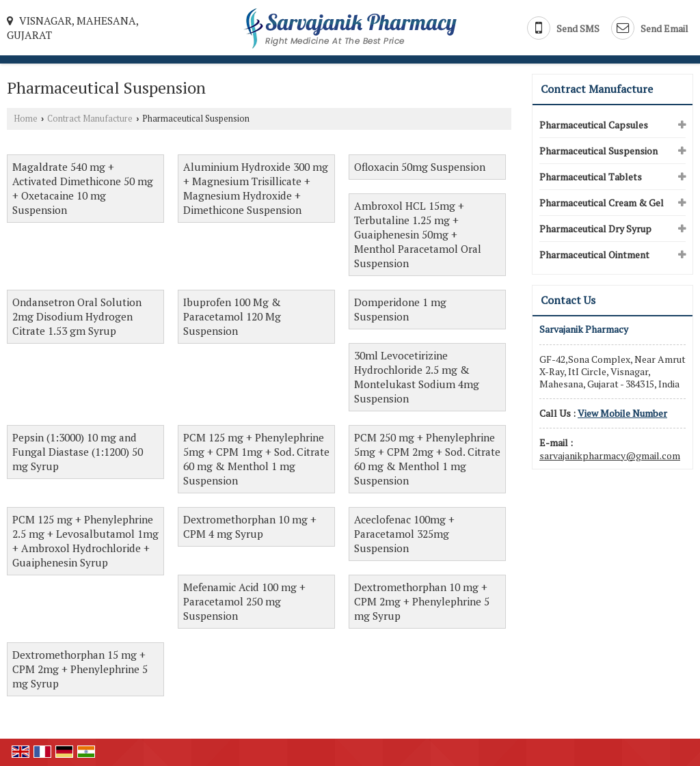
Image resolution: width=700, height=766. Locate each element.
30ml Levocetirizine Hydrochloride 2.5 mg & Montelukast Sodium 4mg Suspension (417, 377)
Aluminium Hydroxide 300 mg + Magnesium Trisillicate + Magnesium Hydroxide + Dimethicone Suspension (256, 188)
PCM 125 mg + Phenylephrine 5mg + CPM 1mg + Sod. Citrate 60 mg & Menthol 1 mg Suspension (256, 459)
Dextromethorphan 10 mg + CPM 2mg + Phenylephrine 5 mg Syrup (422, 601)
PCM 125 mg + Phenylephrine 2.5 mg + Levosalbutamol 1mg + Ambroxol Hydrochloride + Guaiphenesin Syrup (85, 541)
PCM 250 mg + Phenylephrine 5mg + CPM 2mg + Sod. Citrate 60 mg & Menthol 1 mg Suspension (427, 459)
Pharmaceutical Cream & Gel (602, 203)
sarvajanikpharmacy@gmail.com (610, 455)
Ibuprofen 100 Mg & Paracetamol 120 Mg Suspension (232, 316)
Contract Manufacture (90, 119)
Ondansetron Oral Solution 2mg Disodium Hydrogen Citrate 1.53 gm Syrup (77, 316)
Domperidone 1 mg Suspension (400, 309)
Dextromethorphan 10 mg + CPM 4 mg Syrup (250, 526)
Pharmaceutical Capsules (594, 125)
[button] (622, 413)
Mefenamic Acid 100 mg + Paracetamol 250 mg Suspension (244, 601)
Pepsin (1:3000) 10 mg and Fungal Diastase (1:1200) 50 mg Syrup (78, 452)
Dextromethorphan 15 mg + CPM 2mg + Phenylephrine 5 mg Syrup (80, 669)
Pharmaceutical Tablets (591, 177)
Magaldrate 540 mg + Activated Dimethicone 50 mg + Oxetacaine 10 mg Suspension (83, 188)
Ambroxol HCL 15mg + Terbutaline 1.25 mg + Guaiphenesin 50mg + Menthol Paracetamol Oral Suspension (418, 234)
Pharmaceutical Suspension (598, 151)
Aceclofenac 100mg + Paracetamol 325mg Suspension (404, 534)
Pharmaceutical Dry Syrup (595, 229)
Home (26, 119)
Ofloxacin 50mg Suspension (420, 167)
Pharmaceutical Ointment (594, 255)
